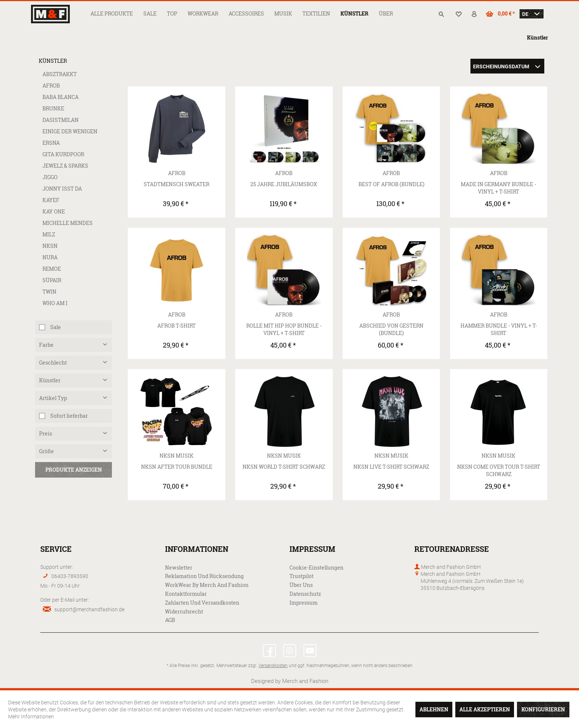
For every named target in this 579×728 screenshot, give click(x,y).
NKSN (50, 246)
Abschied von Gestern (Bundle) (391, 329)
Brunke (53, 108)
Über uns (301, 585)
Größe (47, 451)
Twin (49, 292)
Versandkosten (273, 665)
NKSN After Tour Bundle (177, 467)
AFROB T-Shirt (177, 326)
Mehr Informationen (31, 716)
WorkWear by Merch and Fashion (207, 585)
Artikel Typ (53, 398)
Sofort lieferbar (69, 416)
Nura (50, 257)
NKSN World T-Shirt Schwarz (284, 467)
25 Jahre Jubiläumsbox (284, 184)
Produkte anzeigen (74, 470)
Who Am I (55, 303)
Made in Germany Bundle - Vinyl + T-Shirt (499, 188)
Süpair (52, 280)
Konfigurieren (543, 709)
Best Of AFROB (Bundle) (391, 184)
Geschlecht (53, 363)
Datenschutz (305, 594)
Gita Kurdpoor (63, 154)
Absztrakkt (60, 74)
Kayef (51, 200)
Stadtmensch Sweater (177, 184)
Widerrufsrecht (184, 611)
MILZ (49, 234)
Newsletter (179, 568)
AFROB (51, 86)
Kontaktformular (186, 594)
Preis (46, 433)
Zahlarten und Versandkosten (202, 603)
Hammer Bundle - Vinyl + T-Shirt (499, 329)
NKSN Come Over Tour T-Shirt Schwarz (499, 470)
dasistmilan (61, 120)
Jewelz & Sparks (65, 166)
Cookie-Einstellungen (316, 568)
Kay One (54, 211)
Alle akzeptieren (485, 709)
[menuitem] (112, 13)
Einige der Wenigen (70, 131)
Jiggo (50, 177)
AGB (170, 620)
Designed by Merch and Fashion (290, 681)
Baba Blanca (61, 97)
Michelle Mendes (68, 223)
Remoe (52, 269)
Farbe (46, 345)
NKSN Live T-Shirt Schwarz (391, 467)
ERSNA (51, 143)
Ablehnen (434, 709)
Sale (56, 327)
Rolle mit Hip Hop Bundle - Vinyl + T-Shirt (284, 329)
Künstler (53, 61)
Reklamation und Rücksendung (204, 576)
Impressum (304, 603)
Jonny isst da (62, 189)
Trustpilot (302, 576)
